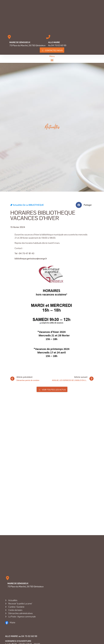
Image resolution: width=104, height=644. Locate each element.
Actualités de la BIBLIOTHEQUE (28, 205)
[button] (52, 60)
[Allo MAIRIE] (48, 37)
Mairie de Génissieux (20, 42)
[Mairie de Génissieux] (9, 37)
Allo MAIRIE (54, 42)
